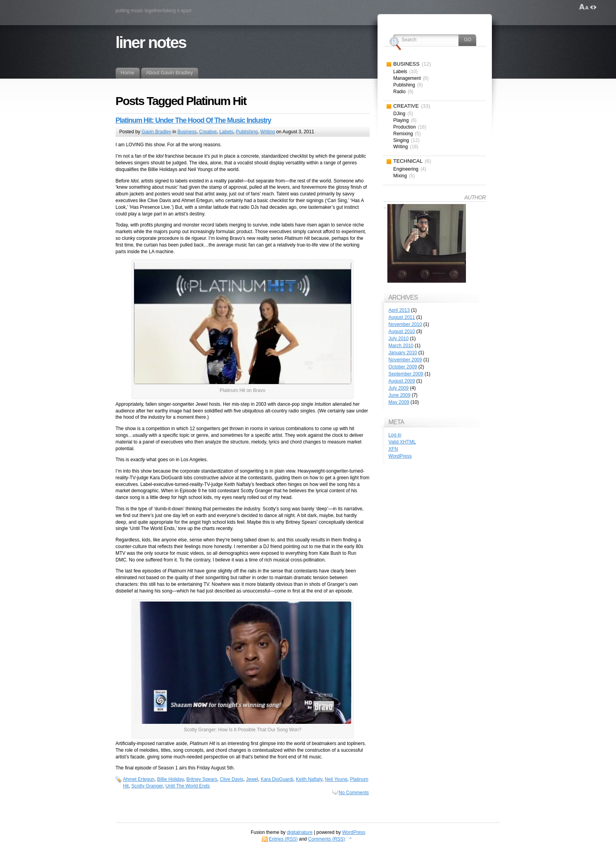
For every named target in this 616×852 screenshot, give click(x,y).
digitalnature (300, 832)
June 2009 (400, 395)
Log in (395, 435)
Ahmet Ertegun (139, 779)
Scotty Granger (147, 786)
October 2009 (403, 367)
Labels (226, 132)
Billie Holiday (170, 779)
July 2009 (399, 388)
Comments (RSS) (326, 839)
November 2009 (405, 360)
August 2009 (402, 381)
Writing (268, 132)
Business (187, 132)
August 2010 (402, 331)
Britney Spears (202, 779)
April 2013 (399, 310)
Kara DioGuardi (277, 779)
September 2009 (406, 374)
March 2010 (401, 346)
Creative (208, 132)
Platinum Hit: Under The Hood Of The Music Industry (193, 120)
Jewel (252, 779)
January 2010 (403, 353)
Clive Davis (232, 779)
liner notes (151, 42)
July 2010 (399, 339)
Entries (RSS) (283, 839)
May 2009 (399, 402)
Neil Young (336, 779)
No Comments (354, 793)
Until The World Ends (188, 786)
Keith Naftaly (309, 779)
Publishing (247, 132)
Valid (402, 442)
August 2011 (402, 317)
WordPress (400, 456)
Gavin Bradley (156, 132)
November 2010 (405, 324)
